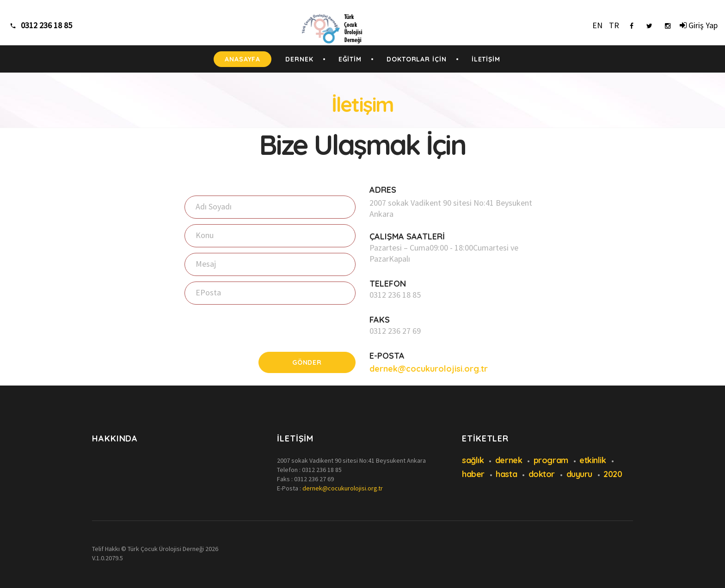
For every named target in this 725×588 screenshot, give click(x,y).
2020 (613, 474)
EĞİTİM (350, 59)
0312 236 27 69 (395, 331)
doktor (542, 474)
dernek (509, 460)
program (551, 460)
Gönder (307, 362)
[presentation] (255, 328)
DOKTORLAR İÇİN (417, 59)
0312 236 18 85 (395, 295)
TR (614, 25)
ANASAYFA (243, 59)
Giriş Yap (699, 25)
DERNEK (299, 59)
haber (473, 474)
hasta (506, 474)
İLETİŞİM (486, 59)
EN (597, 25)
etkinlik (593, 460)
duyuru (579, 474)
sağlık (473, 460)
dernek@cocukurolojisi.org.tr (429, 369)
